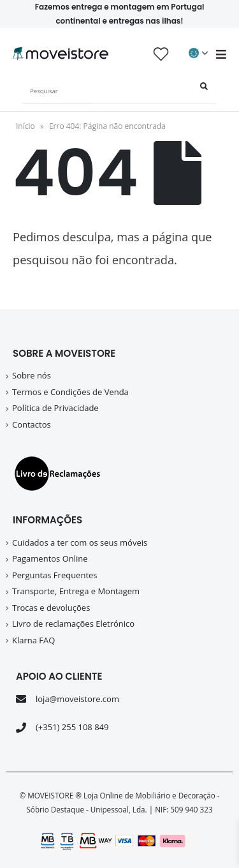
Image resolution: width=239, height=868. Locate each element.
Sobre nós (32, 375)
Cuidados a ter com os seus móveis (80, 542)
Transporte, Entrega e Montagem (76, 591)
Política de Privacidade (55, 408)
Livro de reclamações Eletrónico (73, 624)
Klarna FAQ (33, 640)
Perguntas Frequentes (55, 575)
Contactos (32, 424)
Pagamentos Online (50, 558)
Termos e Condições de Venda (70, 392)
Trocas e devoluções (51, 608)
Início (25, 126)
